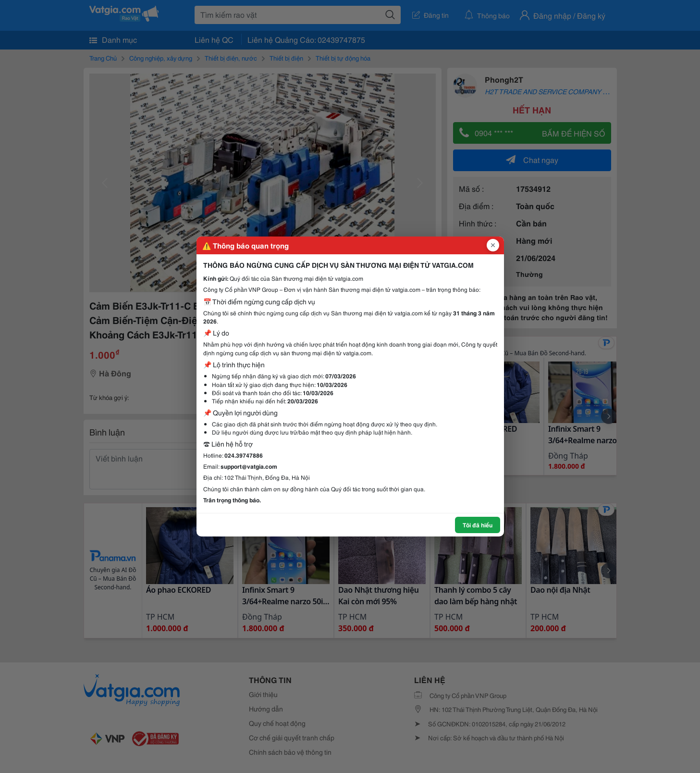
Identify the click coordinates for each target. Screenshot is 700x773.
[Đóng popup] (493, 245)
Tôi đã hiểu (478, 525)
